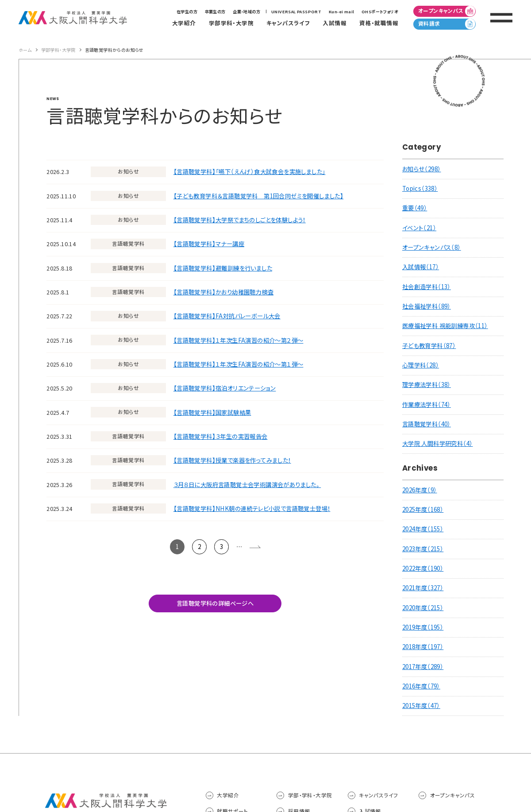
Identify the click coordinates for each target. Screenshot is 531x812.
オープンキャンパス (447, 11)
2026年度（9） (420, 490)
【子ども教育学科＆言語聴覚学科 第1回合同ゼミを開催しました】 (258, 196)
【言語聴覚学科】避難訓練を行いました (223, 268)
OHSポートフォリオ (380, 12)
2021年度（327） (423, 588)
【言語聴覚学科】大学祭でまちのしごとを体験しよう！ (240, 220)
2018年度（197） (423, 647)
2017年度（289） (423, 667)
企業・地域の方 (246, 12)
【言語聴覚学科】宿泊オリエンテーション (225, 388)
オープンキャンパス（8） (432, 247)
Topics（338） (420, 188)
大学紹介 (228, 795)
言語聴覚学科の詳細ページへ (215, 603)
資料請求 (447, 24)
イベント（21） (419, 228)
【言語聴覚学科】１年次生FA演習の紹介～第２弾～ (239, 340)
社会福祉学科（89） (427, 306)
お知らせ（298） (422, 169)
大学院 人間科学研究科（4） (438, 443)
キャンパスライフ (378, 795)
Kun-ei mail (341, 12)
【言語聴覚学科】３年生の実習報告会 (221, 436)
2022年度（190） (423, 568)
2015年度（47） (421, 706)
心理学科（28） (421, 365)
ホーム (25, 50)
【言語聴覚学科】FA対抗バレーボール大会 (227, 316)
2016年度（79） (421, 686)
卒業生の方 (215, 12)
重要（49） (415, 208)
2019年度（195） (423, 627)
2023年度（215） (423, 549)
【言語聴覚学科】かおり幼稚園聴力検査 (223, 292)
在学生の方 (187, 12)
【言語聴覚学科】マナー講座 (209, 244)
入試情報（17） (421, 267)
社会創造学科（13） (427, 287)
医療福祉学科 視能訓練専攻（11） (445, 326)
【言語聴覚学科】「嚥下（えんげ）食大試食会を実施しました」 (250, 172)
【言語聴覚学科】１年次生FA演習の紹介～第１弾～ (239, 364)
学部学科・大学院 (58, 50)
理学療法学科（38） (427, 385)
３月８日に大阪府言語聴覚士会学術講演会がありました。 (247, 485)
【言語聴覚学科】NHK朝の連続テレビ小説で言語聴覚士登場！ (252, 508)
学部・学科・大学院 (310, 795)
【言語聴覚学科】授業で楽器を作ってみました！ (232, 460)
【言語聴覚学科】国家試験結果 (212, 412)
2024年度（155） (423, 529)
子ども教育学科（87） (429, 346)
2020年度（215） (423, 608)
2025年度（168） (423, 509)
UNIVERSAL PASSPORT (296, 12)
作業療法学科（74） (427, 404)
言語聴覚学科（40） (427, 424)
